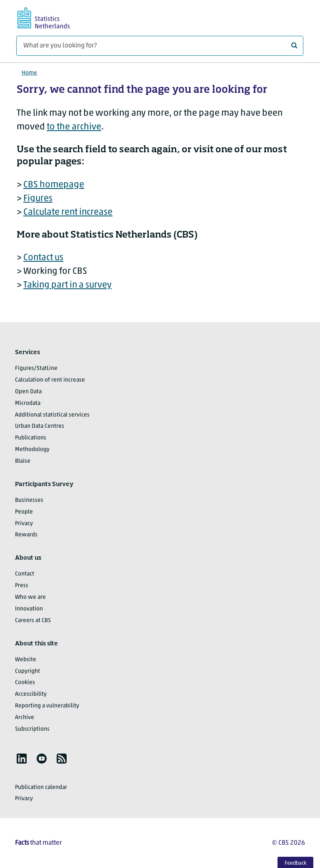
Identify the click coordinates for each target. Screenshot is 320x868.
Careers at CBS (33, 621)
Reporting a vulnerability (47, 706)
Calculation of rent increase (50, 380)
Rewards (26, 535)
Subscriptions (32, 729)
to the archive (74, 127)
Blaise (23, 461)
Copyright (27, 671)
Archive (25, 718)
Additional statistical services (52, 415)
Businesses (29, 500)
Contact (25, 574)
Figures (38, 199)
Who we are (30, 597)
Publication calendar (41, 787)
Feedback (296, 863)
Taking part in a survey (67, 285)
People (24, 512)
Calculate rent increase (68, 212)
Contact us (43, 258)
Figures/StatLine (36, 368)
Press (22, 586)
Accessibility (31, 694)
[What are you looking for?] (160, 46)
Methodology (32, 450)
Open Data (28, 392)
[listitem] (22, 759)
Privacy (24, 524)
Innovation (29, 609)
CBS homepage (54, 185)
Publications (31, 438)
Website (26, 660)
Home (29, 73)
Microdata (28, 403)
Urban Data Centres (40, 426)
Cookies (25, 683)
